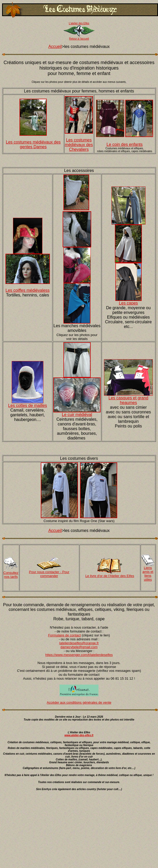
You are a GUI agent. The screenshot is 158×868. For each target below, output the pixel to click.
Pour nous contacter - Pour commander (49, 574)
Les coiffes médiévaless (28, 290)
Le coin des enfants (125, 144)
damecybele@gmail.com (79, 647)
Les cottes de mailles (27, 405)
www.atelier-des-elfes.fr (79, 735)
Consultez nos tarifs (11, 575)
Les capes (129, 303)
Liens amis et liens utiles (148, 574)
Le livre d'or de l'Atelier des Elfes (110, 576)
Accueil (55, 46)
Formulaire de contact (64, 635)
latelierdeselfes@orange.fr (79, 643)
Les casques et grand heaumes (129, 400)
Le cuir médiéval (77, 415)
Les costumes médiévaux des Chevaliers (79, 145)
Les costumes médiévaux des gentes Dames (33, 144)
